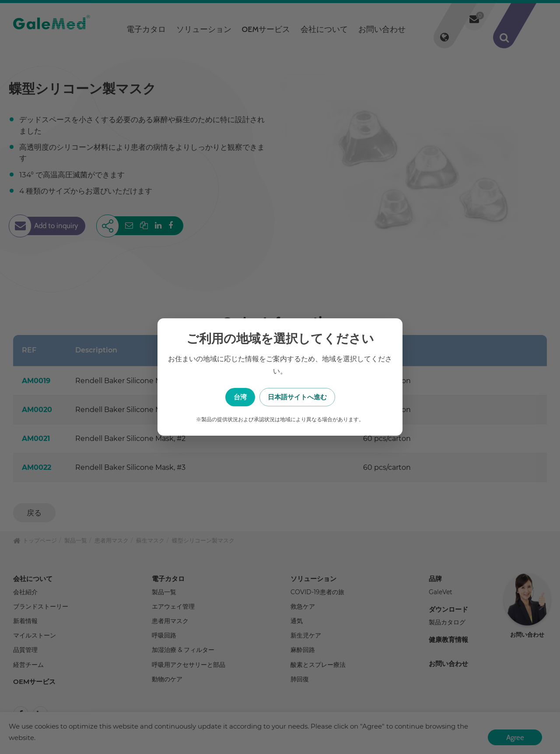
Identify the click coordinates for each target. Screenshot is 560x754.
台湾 (236, 397)
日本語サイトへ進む (324, 397)
